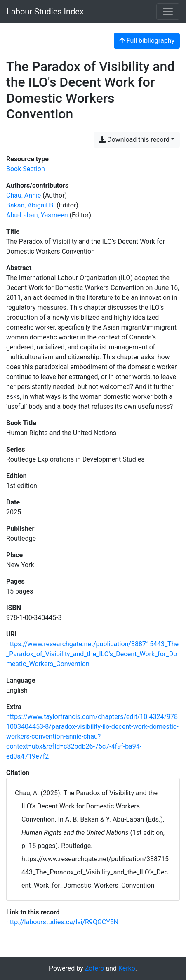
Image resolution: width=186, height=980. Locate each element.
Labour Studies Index (45, 12)
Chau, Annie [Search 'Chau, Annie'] (24, 195)
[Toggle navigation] (168, 12)
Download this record (134, 140)
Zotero (95, 968)
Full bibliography (147, 41)
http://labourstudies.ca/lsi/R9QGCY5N (62, 922)
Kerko (127, 968)
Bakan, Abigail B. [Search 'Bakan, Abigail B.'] (31, 205)
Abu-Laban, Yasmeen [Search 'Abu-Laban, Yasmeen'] (37, 215)
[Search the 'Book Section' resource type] (26, 169)
